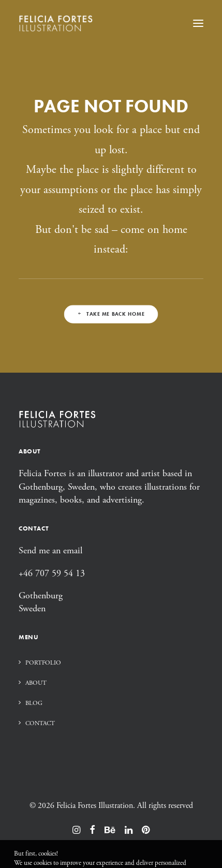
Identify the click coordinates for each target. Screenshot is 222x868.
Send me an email (50, 550)
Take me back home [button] (111, 314)
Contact (40, 723)
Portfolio (43, 663)
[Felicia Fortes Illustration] (56, 23)
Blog (34, 703)
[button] (198, 23)
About (36, 683)
